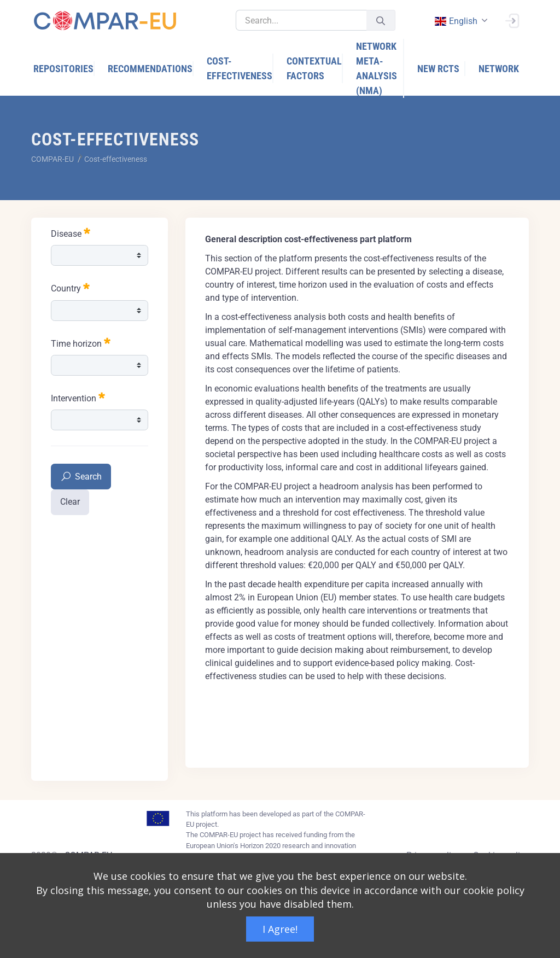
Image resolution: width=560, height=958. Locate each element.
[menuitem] (64, 69)
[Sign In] (512, 20)
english (456, 21)
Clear (70, 502)
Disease (71, 233)
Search (81, 477)
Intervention (78, 397)
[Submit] (381, 21)
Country (70, 287)
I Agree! (280, 929)
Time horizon (81, 343)
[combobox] (460, 21)
